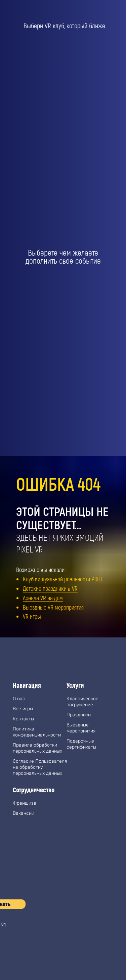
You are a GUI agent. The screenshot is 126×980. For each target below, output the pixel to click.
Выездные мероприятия (81, 728)
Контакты (23, 719)
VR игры (32, 616)
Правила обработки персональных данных (37, 748)
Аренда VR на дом (43, 598)
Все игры (23, 709)
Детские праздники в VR (50, 588)
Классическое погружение (82, 702)
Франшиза (25, 803)
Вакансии (24, 813)
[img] (19, 950)
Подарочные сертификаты (81, 744)
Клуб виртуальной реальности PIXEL (63, 579)
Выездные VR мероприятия (53, 607)
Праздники (79, 715)
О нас (19, 699)
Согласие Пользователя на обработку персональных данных (40, 767)
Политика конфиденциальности (37, 732)
